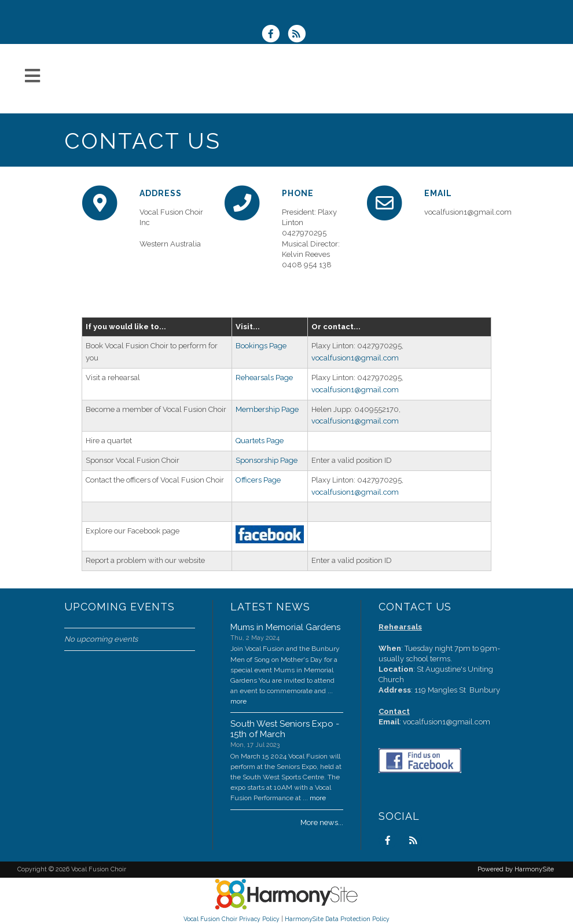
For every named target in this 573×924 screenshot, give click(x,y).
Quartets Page (260, 441)
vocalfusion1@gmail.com (355, 358)
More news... (322, 822)
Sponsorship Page (267, 460)
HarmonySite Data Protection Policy (337, 919)
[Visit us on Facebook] (274, 35)
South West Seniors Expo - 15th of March (285, 729)
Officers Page (258, 480)
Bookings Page (261, 346)
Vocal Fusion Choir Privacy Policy (232, 919)
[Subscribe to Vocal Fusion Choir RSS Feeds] (300, 35)
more (238, 701)
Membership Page (267, 409)
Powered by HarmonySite (516, 869)
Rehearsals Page (264, 378)
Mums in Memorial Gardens (285, 627)
